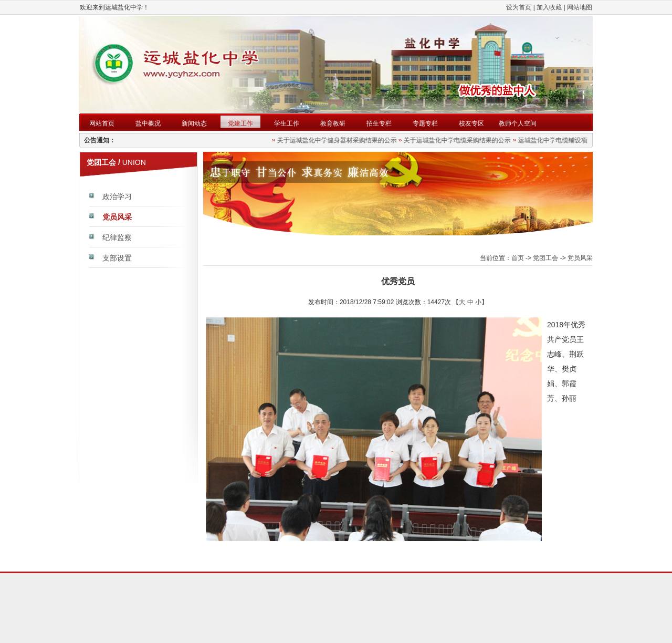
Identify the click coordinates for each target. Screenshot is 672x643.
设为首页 (519, 7)
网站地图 (580, 7)
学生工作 (287, 123)
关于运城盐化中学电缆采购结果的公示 (458, 140)
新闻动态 (194, 123)
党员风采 (117, 217)
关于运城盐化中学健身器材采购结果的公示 (338, 140)
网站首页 (102, 123)
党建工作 (240, 123)
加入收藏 (549, 7)
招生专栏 (379, 123)
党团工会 (545, 258)
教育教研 (333, 123)
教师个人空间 (518, 123)
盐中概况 (148, 123)
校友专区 (471, 123)
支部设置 (117, 258)
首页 (518, 258)
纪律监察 (117, 237)
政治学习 (117, 196)
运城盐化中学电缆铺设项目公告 (563, 140)
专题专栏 (425, 123)
